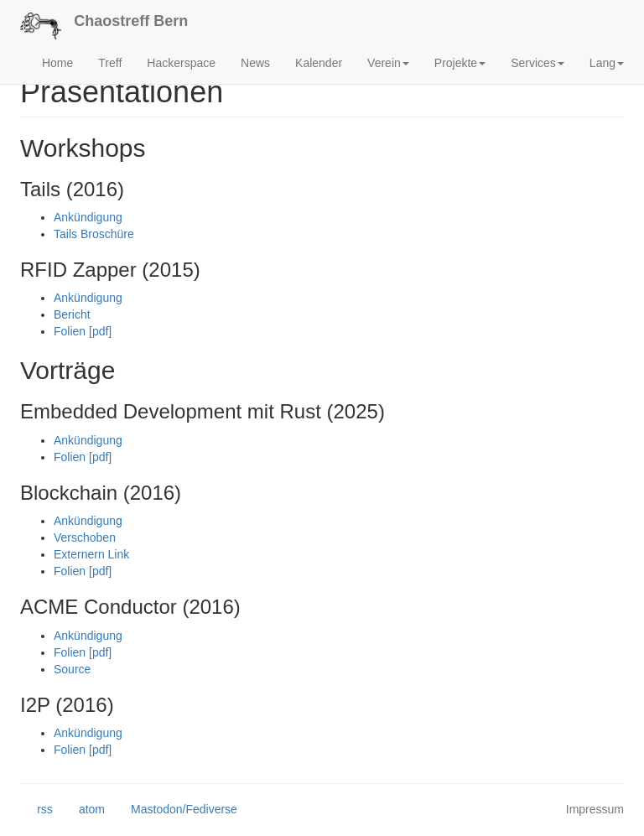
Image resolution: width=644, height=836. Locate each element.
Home (57, 63)
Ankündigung (88, 217)
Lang (607, 63)
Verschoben (85, 537)
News (255, 63)
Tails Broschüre (94, 234)
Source (72, 669)
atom (83, 810)
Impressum (595, 809)
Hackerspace (181, 63)
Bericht (72, 314)
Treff (110, 63)
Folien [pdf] (83, 331)
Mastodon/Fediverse (176, 810)
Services (538, 63)
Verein (388, 63)
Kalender (319, 63)
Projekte (460, 63)
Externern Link (91, 554)
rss (36, 810)
